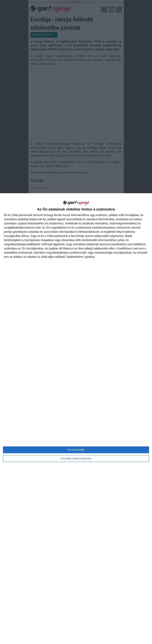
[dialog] (76, 419)
